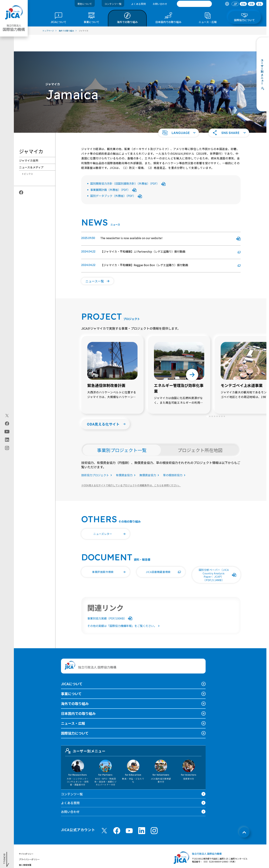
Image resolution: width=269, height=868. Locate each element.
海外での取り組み (75, 687)
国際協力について (75, 716)
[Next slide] (192, 358)
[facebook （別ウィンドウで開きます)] (117, 814)
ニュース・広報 (73, 707)
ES (260, 4)
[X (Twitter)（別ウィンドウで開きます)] (7, 416)
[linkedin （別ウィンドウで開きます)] (142, 814)
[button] (179, 116)
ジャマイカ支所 (29, 144)
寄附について (85, 4)
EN (243, 4)
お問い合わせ (160, 4)
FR (252, 4)
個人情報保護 (25, 848)
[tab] (227, 4)
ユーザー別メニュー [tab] (85, 734)
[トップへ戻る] (244, 816)
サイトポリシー (26, 837)
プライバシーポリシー (29, 843)
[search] (194, 4)
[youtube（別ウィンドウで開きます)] (7, 432)
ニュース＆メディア (31, 151)
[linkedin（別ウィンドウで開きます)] (7, 440)
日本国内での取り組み (78, 697)
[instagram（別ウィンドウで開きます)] (7, 448)
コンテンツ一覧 (113, 4)
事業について (71, 677)
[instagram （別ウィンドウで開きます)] (154, 814)
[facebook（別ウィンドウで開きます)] (7, 424)
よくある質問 (138, 4)
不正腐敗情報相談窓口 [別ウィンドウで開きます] (29, 859)
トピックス (27, 157)
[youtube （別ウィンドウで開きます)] (129, 814)
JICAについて (72, 667)
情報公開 (23, 854)
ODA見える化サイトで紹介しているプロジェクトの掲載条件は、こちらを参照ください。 (131, 469)
